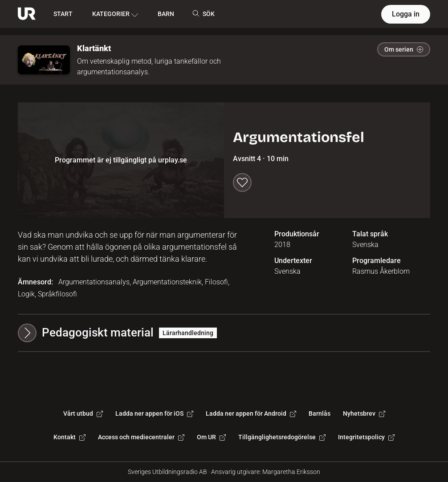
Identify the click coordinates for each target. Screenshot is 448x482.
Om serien (404, 49)
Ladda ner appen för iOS (154, 413)
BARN (166, 14)
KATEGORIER (115, 14)
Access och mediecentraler (141, 437)
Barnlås (320, 413)
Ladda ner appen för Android (251, 413)
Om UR (211, 437)
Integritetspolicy (366, 437)
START (63, 14)
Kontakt (69, 437)
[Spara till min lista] (242, 182)
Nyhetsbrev (364, 413)
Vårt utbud (83, 413)
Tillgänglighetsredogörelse (282, 437)
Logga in (406, 14)
